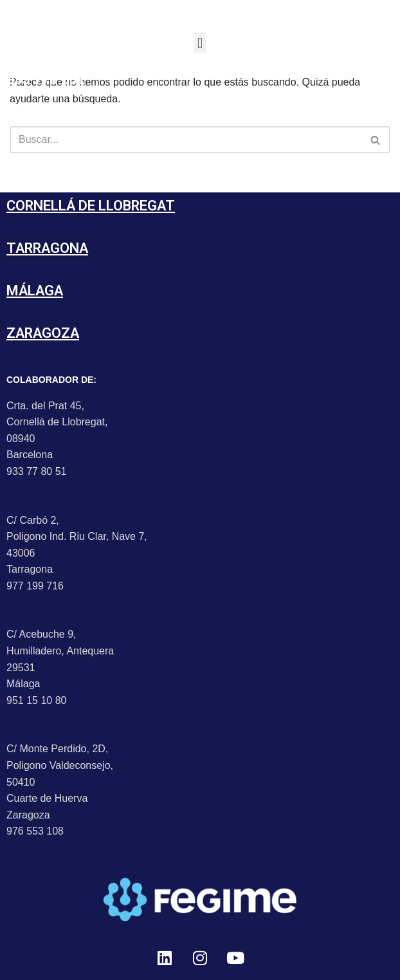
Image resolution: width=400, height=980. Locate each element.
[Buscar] (186, 140)
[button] (200, 43)
